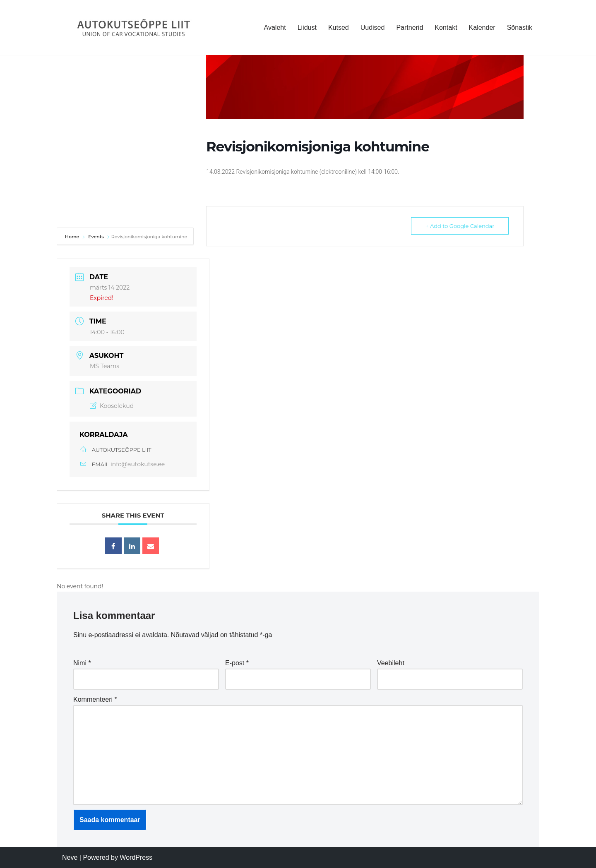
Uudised (373, 28)
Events (96, 237)
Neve (70, 857)
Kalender (482, 28)
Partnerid (410, 28)
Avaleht (275, 28)
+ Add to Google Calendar (460, 226)
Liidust (307, 28)
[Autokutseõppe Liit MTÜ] (135, 28)
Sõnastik (520, 28)
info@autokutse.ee (138, 464)
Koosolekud (112, 406)
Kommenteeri (95, 699)
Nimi (82, 663)
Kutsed (339, 28)
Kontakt (446, 28)
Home (73, 237)
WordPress (136, 857)
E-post (237, 663)
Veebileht (391, 663)
